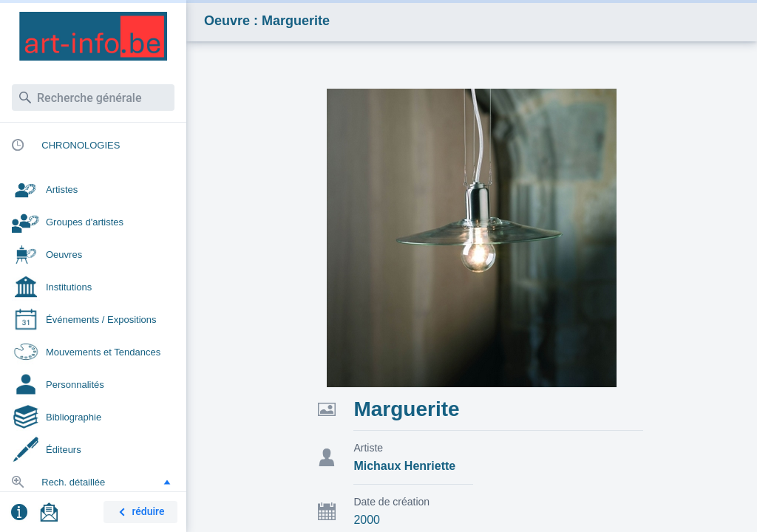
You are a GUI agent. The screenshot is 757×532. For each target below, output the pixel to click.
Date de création (391, 502)
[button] (167, 482)
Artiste (368, 448)
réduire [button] (139, 512)
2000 (367, 520)
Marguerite (406, 409)
